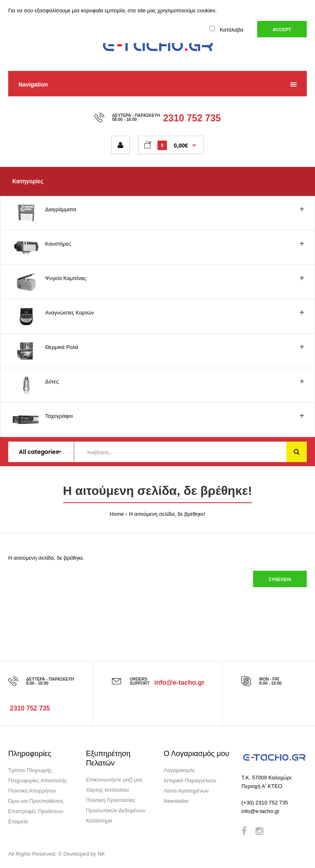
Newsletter (176, 801)
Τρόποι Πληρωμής (30, 770)
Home (117, 514)
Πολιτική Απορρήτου (32, 791)
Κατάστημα (99, 821)
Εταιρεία (18, 821)
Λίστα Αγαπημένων (186, 791)
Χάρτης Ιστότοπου (108, 790)
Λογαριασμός (179, 770)
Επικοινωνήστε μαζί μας (114, 780)
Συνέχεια (280, 579)
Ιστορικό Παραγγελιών (190, 780)
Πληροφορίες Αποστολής (38, 780)
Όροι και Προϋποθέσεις (36, 801)
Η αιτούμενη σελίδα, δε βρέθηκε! (167, 514)
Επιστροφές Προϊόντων (36, 811)
